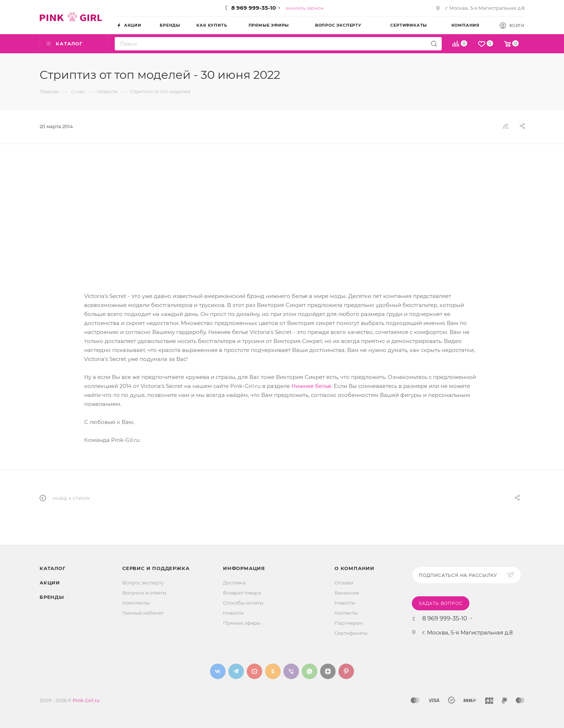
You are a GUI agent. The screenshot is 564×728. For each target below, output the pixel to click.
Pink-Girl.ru (86, 700)
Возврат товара (242, 593)
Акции (50, 583)
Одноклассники (273, 671)
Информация (244, 568)
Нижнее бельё (311, 386)
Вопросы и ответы (144, 593)
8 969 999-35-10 (254, 8)
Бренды (52, 597)
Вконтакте (218, 671)
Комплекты (136, 603)
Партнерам (349, 623)
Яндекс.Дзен (328, 671)
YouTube (254, 671)
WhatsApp (310, 671)
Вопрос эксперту (143, 583)
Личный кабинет (143, 613)
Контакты (346, 613)
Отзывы (344, 583)
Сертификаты (351, 633)
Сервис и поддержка (156, 568)
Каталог (53, 568)
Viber (291, 671)
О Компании (354, 568)
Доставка (234, 583)
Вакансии (347, 593)
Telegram (236, 671)
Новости (233, 613)
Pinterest (346, 671)
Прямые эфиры (242, 623)
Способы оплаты (243, 603)
